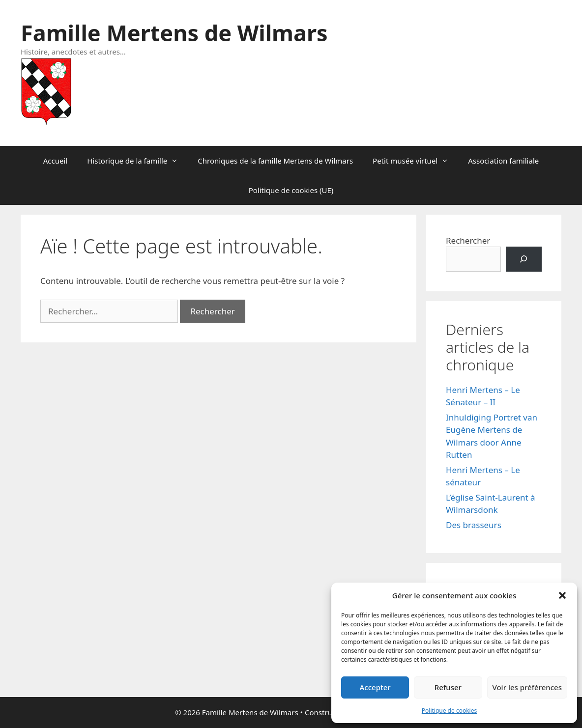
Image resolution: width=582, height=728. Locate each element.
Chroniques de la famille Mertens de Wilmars (275, 161)
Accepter (375, 687)
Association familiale (503, 161)
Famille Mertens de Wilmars (174, 33)
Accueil (55, 161)
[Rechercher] (524, 259)
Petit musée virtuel (415, 161)
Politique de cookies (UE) (291, 190)
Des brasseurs (474, 525)
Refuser (448, 687)
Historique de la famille (137, 161)
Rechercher (468, 240)
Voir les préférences (527, 687)
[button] (562, 595)
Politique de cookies (449, 711)
